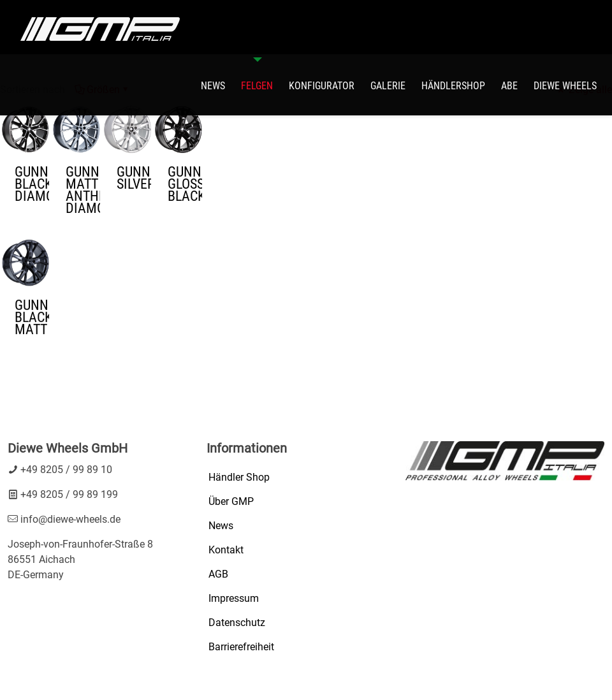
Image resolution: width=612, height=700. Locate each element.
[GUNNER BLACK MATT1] (25, 256)
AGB (218, 574)
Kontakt (226, 550)
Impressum (234, 598)
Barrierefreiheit (241, 647)
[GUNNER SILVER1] (127, 129)
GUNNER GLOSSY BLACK (185, 184)
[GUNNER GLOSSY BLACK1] (178, 129)
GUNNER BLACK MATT (32, 310)
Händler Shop (239, 477)
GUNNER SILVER (134, 178)
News (221, 526)
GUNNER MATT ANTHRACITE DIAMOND (83, 190)
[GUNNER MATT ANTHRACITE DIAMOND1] (76, 129)
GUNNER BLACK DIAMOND (32, 184)
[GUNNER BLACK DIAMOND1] (25, 129)
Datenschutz (237, 623)
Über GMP (231, 501)
